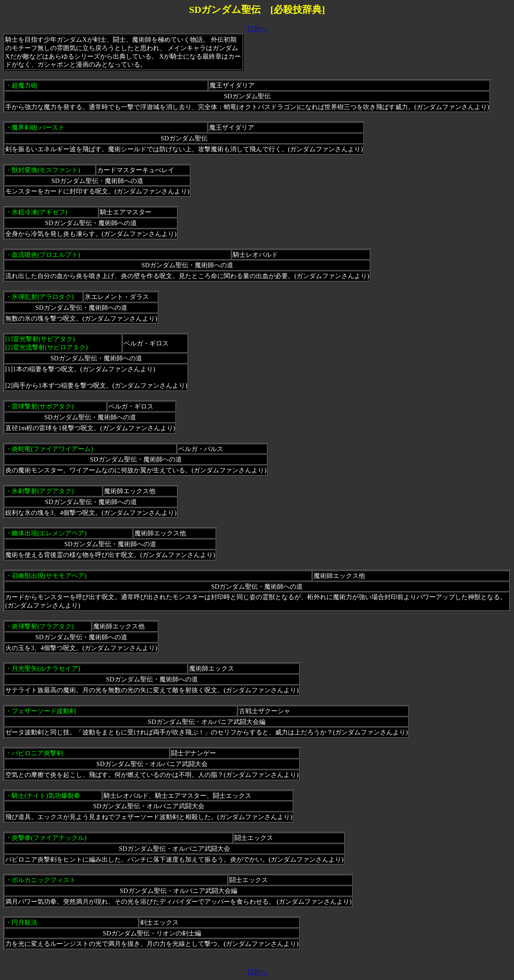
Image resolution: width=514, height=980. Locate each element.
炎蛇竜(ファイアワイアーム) (52, 449)
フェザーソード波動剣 (44, 711)
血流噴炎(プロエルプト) (46, 255)
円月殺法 (24, 922)
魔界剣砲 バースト (38, 127)
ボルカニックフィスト (44, 880)
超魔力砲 (24, 85)
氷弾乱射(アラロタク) (43, 297)
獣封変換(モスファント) (46, 170)
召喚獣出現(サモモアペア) (49, 576)
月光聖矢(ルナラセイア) (46, 668)
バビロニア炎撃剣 (37, 753)
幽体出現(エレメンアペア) (49, 533)
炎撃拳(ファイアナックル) (49, 838)
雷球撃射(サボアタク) (43, 406)
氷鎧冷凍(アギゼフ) (40, 212)
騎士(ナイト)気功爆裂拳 (46, 796)
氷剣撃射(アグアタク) (43, 491)
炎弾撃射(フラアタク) (43, 626)
